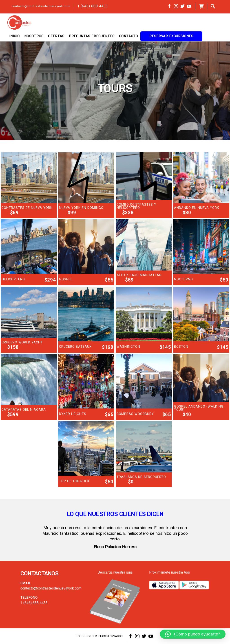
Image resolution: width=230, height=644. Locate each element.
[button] (193, 634)
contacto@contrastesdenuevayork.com (41, 6)
